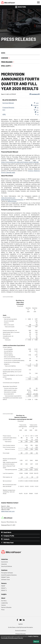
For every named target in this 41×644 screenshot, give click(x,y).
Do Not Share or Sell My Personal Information (21, 627)
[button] (38, 2)
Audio (36, 103)
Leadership (4, 603)
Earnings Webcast (8, 103)
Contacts (6, 539)
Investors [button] (20, 7)
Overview (5, 58)
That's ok (36, 641)
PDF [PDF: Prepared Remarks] (37, 107)
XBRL (4, 114)
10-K (4, 110)
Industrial (4, 564)
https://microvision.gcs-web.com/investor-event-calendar (20, 162)
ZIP (37, 114)
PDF (37, 112)
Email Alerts (6, 66)
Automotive (5, 562)
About (3, 598)
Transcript (35, 105)
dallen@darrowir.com (8, 511)
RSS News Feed (8, 543)
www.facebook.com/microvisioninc (12, 199)
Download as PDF (35, 94)
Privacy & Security (20, 634)
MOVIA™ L (4, 588)
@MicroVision (12, 201)
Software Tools (5, 579)
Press (3, 610)
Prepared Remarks (8, 107)
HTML (36, 110)
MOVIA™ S (4, 590)
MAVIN (3, 586)
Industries (5, 559)
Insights (4, 594)
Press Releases (7, 62)
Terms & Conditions (21, 630)
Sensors (4, 583)
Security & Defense (7, 566)
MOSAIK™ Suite (5, 577)
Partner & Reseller (6, 607)
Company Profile (9, 536)
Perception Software (7, 573)
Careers (4, 605)
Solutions (4, 570)
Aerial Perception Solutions (9, 575)
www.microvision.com (8, 198)
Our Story (4, 601)
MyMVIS (20, 624)
